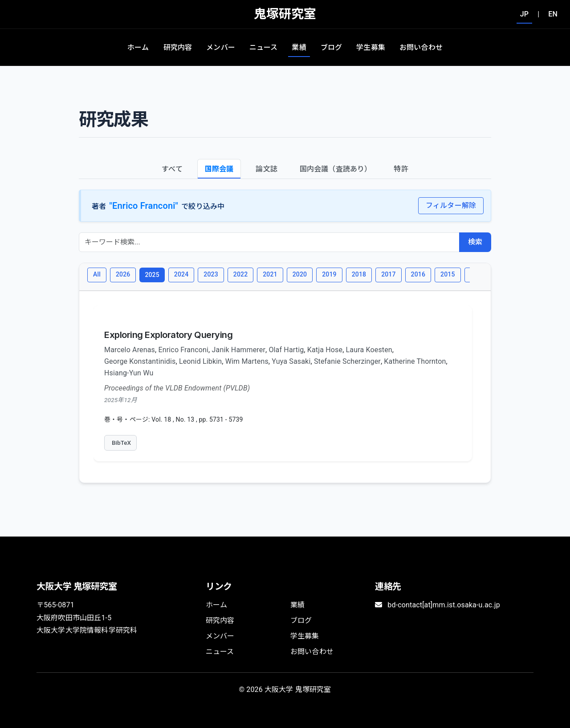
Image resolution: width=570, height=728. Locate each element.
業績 (299, 47)
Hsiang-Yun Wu (129, 373)
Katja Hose (325, 350)
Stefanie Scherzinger (347, 361)
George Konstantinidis (140, 361)
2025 (152, 275)
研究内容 (178, 47)
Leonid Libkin (200, 361)
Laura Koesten (369, 350)
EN (553, 14)
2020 (300, 274)
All (97, 274)
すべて (172, 169)
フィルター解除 (451, 205)
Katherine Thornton (415, 361)
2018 (359, 274)
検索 (475, 242)
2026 (123, 274)
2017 (388, 274)
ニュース (264, 47)
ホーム (138, 47)
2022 (240, 274)
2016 (418, 274)
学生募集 (371, 47)
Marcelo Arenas (130, 350)
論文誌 (266, 169)
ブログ (331, 47)
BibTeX (121, 443)
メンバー (221, 47)
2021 (270, 274)
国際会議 (219, 169)
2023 (211, 274)
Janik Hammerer (239, 350)
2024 (181, 274)
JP (524, 14)
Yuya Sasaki (291, 361)
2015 (448, 274)
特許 (401, 169)
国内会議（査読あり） (336, 169)
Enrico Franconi (183, 350)
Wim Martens (247, 361)
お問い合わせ (421, 47)
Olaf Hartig (286, 350)
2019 (329, 274)
